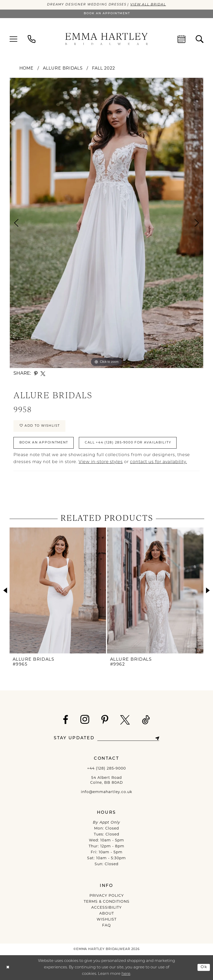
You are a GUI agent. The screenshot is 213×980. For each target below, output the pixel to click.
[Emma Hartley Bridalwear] (106, 39)
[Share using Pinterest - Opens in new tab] (36, 374)
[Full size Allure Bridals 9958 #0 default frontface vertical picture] (106, 223)
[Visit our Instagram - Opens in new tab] (85, 719)
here (126, 974)
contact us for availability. (158, 462)
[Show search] (200, 39)
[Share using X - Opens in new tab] (43, 374)
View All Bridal (148, 5)
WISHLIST (107, 920)
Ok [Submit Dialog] (204, 967)
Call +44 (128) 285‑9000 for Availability (128, 443)
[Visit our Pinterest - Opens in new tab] (105, 720)
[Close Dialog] (8, 967)
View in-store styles (101, 462)
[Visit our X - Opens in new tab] (125, 720)
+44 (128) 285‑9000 (106, 769)
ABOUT (107, 914)
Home (27, 69)
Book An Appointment (44, 443)
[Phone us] (32, 39)
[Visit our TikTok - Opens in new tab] (146, 720)
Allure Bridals (63, 69)
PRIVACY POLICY (107, 896)
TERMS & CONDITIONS (107, 902)
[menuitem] (13, 39)
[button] (13, 39)
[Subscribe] (157, 738)
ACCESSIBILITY (106, 908)
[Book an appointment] (106, 14)
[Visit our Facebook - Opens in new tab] (66, 720)
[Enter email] (128, 738)
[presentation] (58, 590)
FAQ (106, 926)
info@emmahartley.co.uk (106, 792)
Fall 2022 (103, 69)
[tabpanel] (106, 223)
